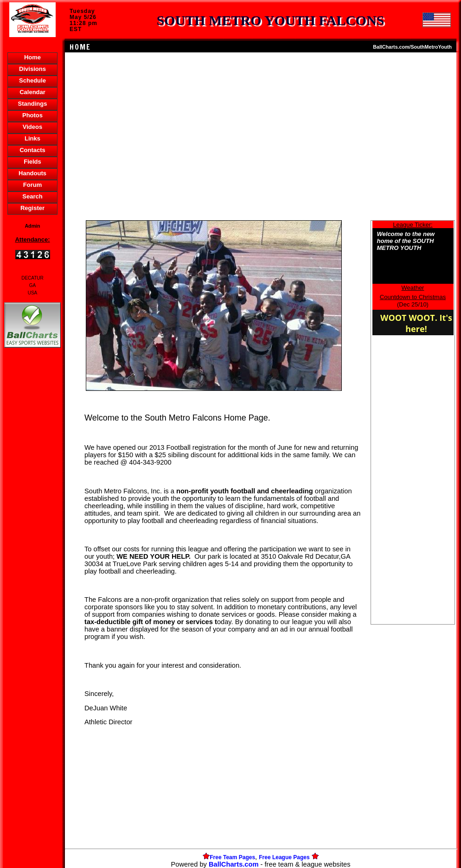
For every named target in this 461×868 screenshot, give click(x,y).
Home (32, 57)
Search (32, 196)
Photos (32, 115)
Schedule (32, 80)
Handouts (32, 173)
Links (32, 138)
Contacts (32, 150)
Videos (32, 127)
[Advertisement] (32, 510)
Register (32, 208)
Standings (33, 104)
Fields (32, 162)
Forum (32, 185)
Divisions (32, 69)
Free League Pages (284, 857)
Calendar (32, 92)
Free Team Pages (232, 857)
